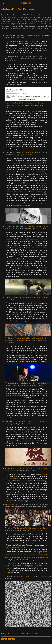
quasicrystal (13, 564)
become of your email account (16, 547)
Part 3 (36, 58)
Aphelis (26, 3)
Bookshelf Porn (10, 505)
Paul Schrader (13, 479)
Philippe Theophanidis (9, 634)
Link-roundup (38, 634)
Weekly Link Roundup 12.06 (18, 9)
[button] (3, 3)
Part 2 (18, 58)
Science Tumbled (23, 576)
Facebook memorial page (14, 543)
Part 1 (46, 56)
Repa (10, 572)
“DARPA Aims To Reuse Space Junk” (29, 35)
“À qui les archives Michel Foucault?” (33, 153)
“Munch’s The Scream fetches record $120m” (27, 297)
